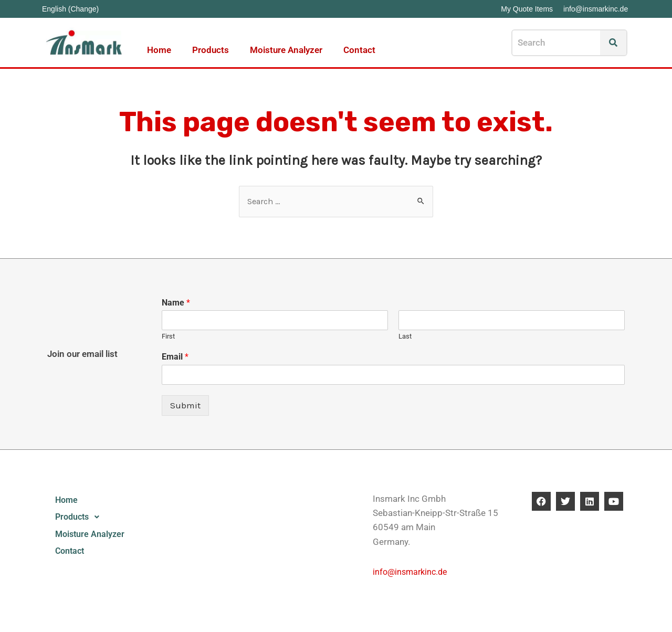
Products (211, 50)
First (168, 337)
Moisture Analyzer (286, 50)
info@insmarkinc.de (412, 572)
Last (405, 337)
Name (176, 303)
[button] (103, 518)
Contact (359, 50)
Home (159, 50)
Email (175, 357)
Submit (185, 406)
